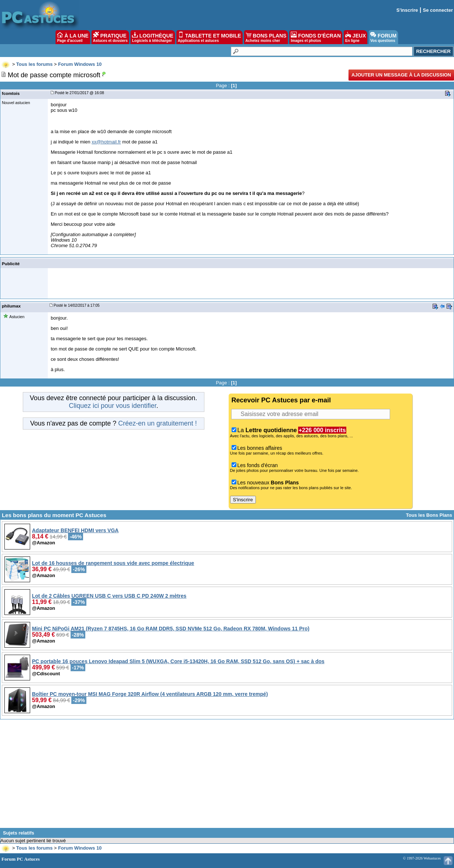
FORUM (383, 37)
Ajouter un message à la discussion (401, 75)
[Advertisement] (227, 776)
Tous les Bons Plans (429, 515)
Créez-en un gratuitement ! (157, 423)
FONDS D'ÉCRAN (316, 37)
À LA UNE (73, 37)
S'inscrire (407, 10)
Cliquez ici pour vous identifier (112, 406)
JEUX (355, 37)
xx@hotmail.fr (106, 142)
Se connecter (438, 10)
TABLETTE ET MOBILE (210, 37)
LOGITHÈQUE (153, 37)
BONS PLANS (266, 37)
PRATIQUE (110, 37)
